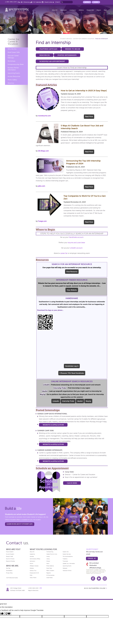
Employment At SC (34, 573)
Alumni (99, 10)
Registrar (49, 573)
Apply (87, 2)
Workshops (11, 61)
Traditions (65, 559)
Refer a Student (50, 571)
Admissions (32, 561)
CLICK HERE (72, 483)
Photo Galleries (50, 566)
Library (48, 559)
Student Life (90, 10)
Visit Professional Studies (12, 578)
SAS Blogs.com (43, 151)
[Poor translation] (8, 614)
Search (58, 2)
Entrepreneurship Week (16, 64)
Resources (45, 55)
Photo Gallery (12, 80)
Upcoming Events (14, 73)
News (105, 10)
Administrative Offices (35, 559)
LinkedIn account (76, 248)
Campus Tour (33, 571)
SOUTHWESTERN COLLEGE (97, 588)
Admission (63, 10)
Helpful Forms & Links (52, 554)
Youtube (99, 578)
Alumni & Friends (10, 559)
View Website (72, 290)
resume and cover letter (76, 243)
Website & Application (53, 425)
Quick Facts (49, 568)
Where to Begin (73, 49)
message (41, 588)
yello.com (41, 186)
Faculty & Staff (9, 556)
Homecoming (50, 552)
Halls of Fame (33, 578)
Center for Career (14, 42)
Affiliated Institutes (34, 566)
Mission (48, 561)
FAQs (31, 575)
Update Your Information (69, 563)
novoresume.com (44, 116)
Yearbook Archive (67, 571)
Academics (73, 10)
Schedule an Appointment (52, 61)
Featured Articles (48, 49)
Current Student (10, 554)
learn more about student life (20, 524)
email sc (92, 558)
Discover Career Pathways (13, 57)
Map (19, 2)
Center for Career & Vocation (84, 39)
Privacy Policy (9, 573)
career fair (64, 253)
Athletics (81, 10)
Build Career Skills (14, 52)
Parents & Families (10, 561)
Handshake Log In (72, 366)
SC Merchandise (50, 575)
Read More (89, 117)
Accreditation (9, 571)
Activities (32, 556)
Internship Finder (68, 401)
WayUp (88, 401)
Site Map (8, 568)
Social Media (49, 578)
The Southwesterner (68, 556)
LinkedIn (56, 401)
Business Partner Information (13, 69)
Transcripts (65, 561)
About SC (55, 10)
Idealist (80, 401)
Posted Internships (67, 55)
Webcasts (65, 568)
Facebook (93, 578)
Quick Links (48, 2)
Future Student (10, 552)
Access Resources (14, 76)
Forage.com (42, 221)
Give (96, 2)
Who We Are (12, 49)
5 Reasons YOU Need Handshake (72, 373)
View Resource (72, 272)
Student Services (66, 39)
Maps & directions (33, 590)
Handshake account (76, 237)
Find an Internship (102, 39)
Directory (27, 2)
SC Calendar (37, 2)
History (48, 556)
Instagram (105, 578)
